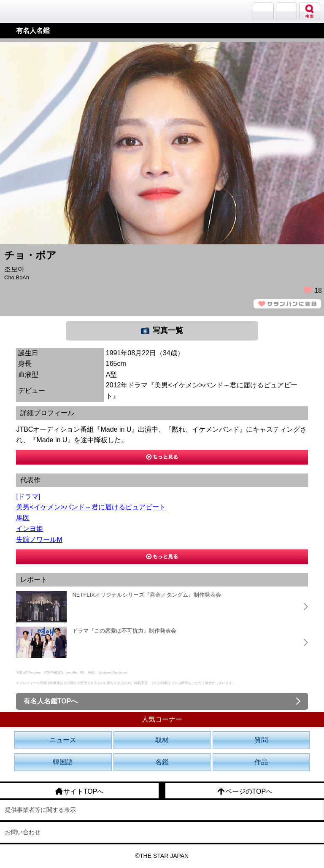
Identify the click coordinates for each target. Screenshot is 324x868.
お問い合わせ (23, 832)
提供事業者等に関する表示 (40, 810)
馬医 (23, 518)
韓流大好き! (28, 11)
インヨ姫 (30, 529)
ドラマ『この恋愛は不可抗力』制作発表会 (124, 631)
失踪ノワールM (39, 539)
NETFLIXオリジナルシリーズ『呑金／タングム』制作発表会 (146, 595)
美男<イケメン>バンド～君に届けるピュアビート (91, 507)
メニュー (286, 11)
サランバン (263, 11)
